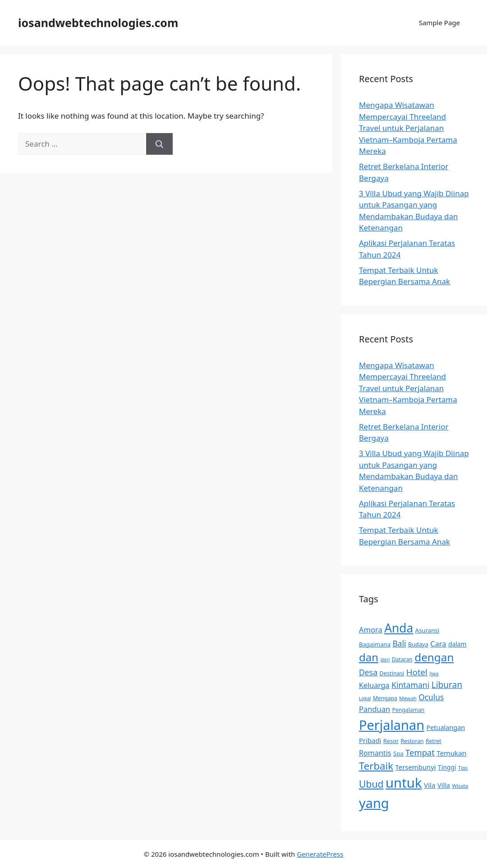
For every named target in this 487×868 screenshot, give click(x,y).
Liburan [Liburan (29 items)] (447, 685)
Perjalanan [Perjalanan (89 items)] (392, 725)
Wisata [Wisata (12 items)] (460, 786)
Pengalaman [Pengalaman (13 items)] (409, 710)
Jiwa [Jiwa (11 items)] (434, 674)
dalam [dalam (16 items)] (457, 644)
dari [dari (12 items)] (385, 659)
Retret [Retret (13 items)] (434, 741)
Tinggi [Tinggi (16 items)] (447, 767)
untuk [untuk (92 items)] (404, 783)
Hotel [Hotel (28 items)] (417, 672)
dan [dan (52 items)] (369, 657)
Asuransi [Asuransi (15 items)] (427, 630)
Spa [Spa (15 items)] (398, 753)
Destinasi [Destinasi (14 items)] (392, 673)
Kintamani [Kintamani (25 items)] (410, 685)
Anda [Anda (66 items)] (399, 628)
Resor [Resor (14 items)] (391, 741)
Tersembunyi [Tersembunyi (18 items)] (416, 767)
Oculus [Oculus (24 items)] (431, 697)
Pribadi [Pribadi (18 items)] (370, 740)
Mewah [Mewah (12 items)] (408, 698)
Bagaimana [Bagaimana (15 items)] (375, 644)
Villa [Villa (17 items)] (444, 785)
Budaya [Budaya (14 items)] (418, 644)
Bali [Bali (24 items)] (400, 643)
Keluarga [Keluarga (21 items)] (374, 685)
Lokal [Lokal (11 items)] (365, 698)
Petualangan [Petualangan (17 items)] (446, 727)
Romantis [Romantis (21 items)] (375, 753)
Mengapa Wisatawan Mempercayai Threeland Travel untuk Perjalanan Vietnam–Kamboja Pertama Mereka (408, 128)
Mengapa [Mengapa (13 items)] (385, 698)
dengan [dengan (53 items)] (434, 657)
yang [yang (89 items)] (374, 803)
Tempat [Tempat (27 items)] (420, 752)
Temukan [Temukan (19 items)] (451, 753)
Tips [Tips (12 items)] (463, 768)
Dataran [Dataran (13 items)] (402, 659)
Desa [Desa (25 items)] (368, 672)
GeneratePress (320, 854)
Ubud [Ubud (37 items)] (371, 784)
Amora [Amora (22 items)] (371, 630)
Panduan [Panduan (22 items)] (374, 709)
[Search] (159, 144)
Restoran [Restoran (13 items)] (412, 741)
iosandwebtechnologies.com (98, 23)
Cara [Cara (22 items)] (438, 644)
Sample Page (439, 23)
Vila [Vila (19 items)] (430, 785)
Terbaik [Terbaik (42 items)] (376, 766)
